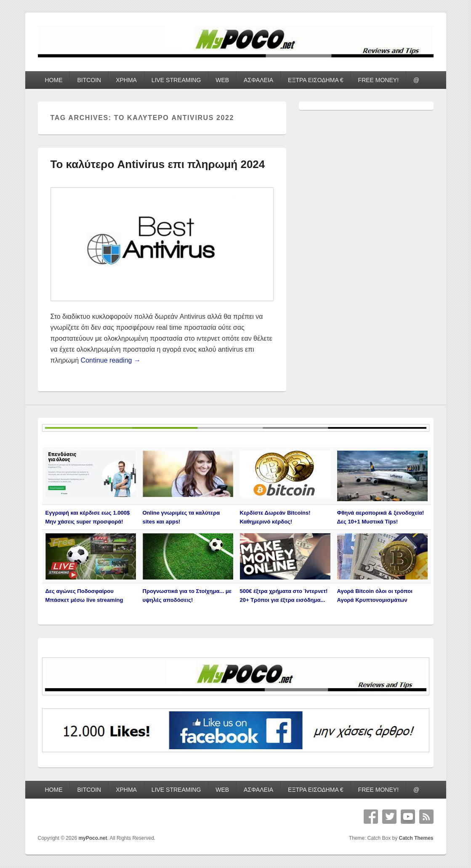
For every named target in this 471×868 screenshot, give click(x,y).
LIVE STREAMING (176, 80)
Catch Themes (416, 838)
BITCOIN (89, 80)
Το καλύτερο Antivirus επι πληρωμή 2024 (158, 164)
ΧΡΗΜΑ (126, 80)
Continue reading (111, 360)
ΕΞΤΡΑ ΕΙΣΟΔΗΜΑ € (316, 80)
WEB (222, 80)
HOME (53, 80)
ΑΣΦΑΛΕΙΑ (258, 80)
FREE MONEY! (378, 80)
